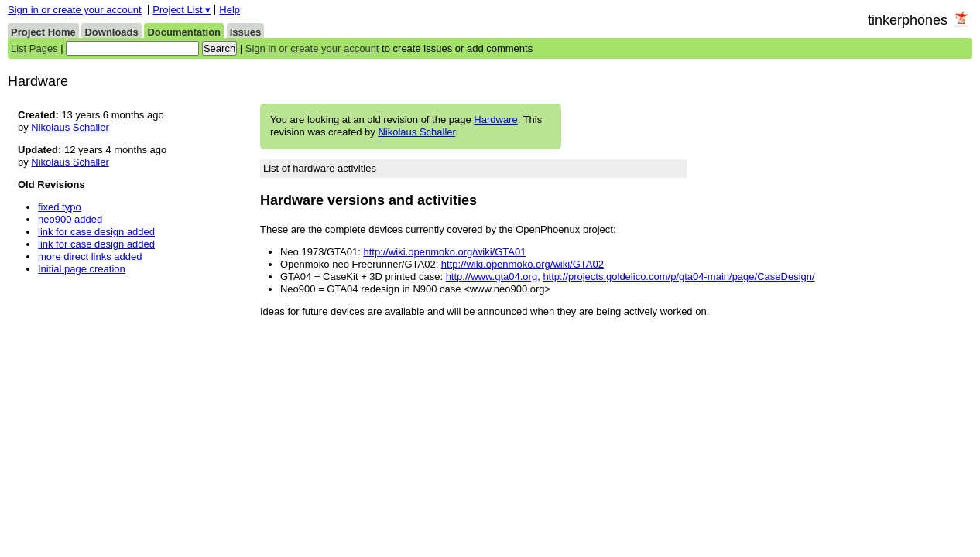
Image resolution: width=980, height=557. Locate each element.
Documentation (184, 32)
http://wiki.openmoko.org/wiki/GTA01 (444, 252)
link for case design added (96, 232)
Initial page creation (82, 269)
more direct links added (90, 256)
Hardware (495, 120)
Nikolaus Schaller (416, 132)
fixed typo (60, 207)
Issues (245, 32)
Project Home (43, 32)
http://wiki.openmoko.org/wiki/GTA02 (523, 264)
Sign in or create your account (75, 10)
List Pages (34, 48)
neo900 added (70, 219)
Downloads (111, 32)
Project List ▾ (182, 10)
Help (230, 10)
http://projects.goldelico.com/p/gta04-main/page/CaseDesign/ (678, 277)
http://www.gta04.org (492, 277)
